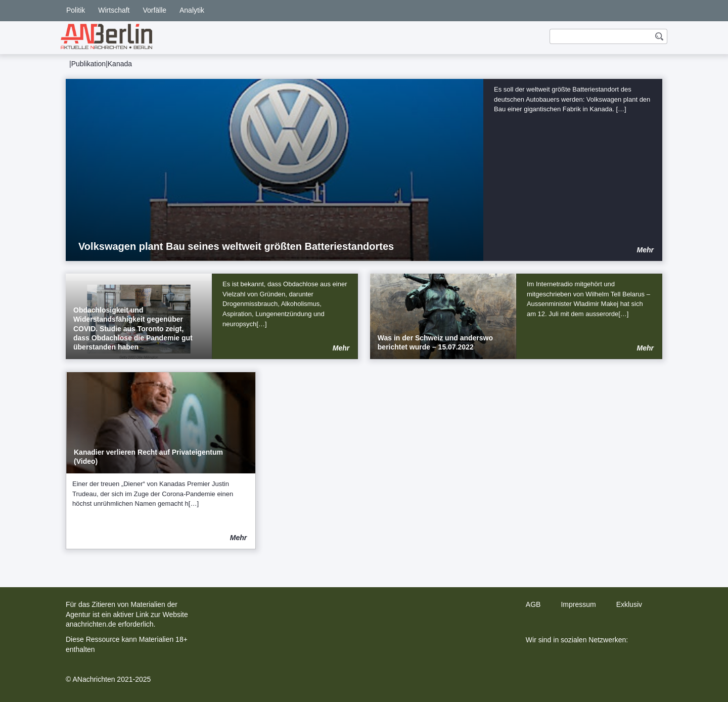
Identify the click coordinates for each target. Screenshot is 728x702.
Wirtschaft (114, 10)
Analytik (192, 10)
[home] (106, 36)
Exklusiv (629, 604)
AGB (533, 604)
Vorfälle (154, 10)
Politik (76, 10)
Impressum (578, 604)
